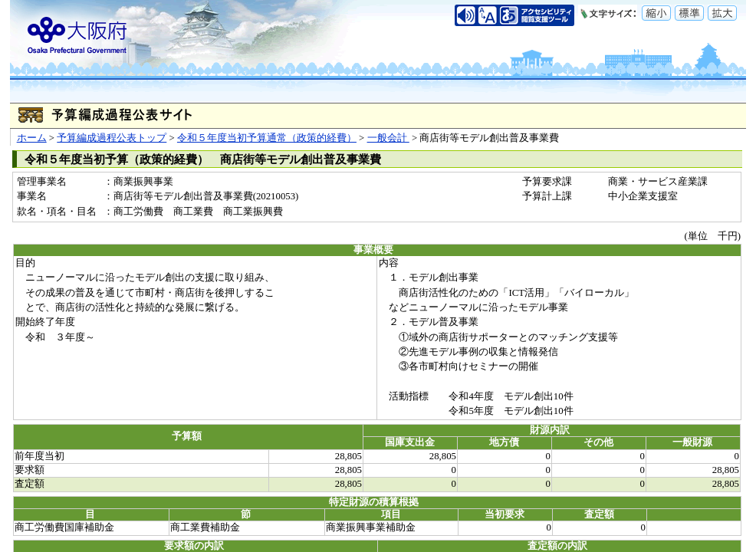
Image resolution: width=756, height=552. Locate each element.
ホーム (32, 138)
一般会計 (388, 138)
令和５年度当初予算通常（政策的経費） (267, 138)
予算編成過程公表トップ (112, 138)
